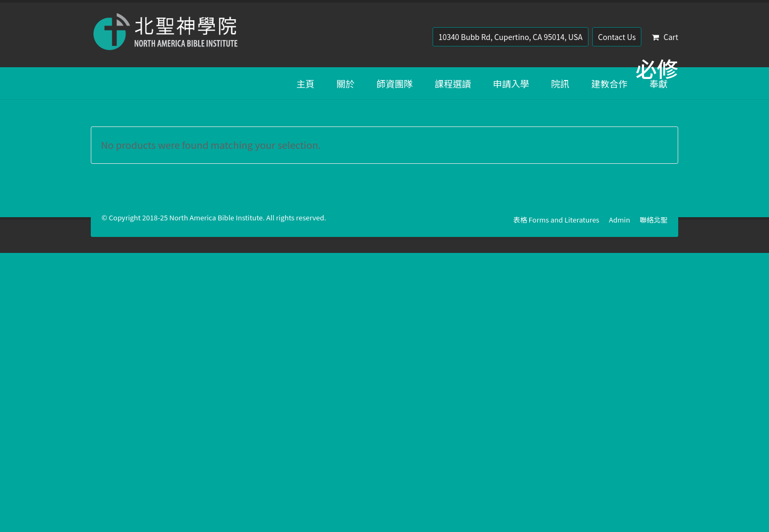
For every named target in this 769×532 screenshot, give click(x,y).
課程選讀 (453, 84)
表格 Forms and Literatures (556, 220)
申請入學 (511, 84)
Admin (619, 220)
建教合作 (609, 84)
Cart (665, 37)
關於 (346, 84)
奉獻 (658, 84)
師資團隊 (395, 84)
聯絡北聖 (654, 220)
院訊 (560, 84)
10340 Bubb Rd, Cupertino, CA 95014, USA (511, 37)
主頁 (305, 84)
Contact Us (617, 37)
